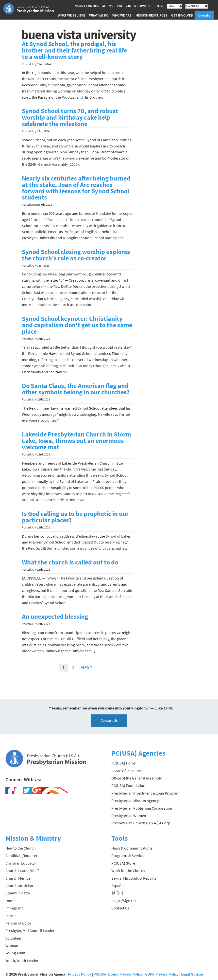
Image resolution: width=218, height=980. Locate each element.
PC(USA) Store (123, 863)
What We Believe (72, 15)
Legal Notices (192, 974)
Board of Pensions (126, 771)
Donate (204, 15)
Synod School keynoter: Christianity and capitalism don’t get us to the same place (77, 325)
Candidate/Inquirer (21, 855)
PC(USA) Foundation (128, 785)
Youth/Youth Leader (22, 961)
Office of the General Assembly (136, 778)
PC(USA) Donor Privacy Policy (118, 974)
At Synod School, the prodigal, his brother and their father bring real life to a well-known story (75, 50)
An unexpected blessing (55, 617)
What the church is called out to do (70, 562)
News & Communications (94, 6)
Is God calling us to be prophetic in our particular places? (75, 517)
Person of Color (18, 923)
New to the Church (21, 848)
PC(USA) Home (124, 763)
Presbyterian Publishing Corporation (142, 808)
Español (118, 886)
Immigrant (14, 908)
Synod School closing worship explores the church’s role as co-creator (76, 255)
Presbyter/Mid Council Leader (30, 930)
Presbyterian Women (129, 816)
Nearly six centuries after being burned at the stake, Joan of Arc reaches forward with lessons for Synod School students (76, 188)
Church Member (19, 878)
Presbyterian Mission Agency (135, 800)
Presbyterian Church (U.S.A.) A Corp (141, 823)
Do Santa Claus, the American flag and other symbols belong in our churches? (76, 389)
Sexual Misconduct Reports (134, 878)
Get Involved (182, 15)
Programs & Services (134, 6)
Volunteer (14, 938)
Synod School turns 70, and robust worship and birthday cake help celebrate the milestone (70, 117)
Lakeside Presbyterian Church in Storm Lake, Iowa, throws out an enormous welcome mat (76, 441)
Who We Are (122, 15)
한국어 (117, 893)
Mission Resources (151, 15)
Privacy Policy (80, 974)
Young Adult (15, 953)
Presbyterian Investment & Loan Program (145, 793)
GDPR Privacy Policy (162, 974)
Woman (12, 945)
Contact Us (109, 720)
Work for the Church (128, 871)
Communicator (18, 893)
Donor (11, 901)
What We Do (99, 15)
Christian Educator (21, 863)
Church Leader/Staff (22, 871)
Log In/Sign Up (124, 901)
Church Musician (19, 886)
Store (159, 6)
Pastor (11, 915)
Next (87, 667)
